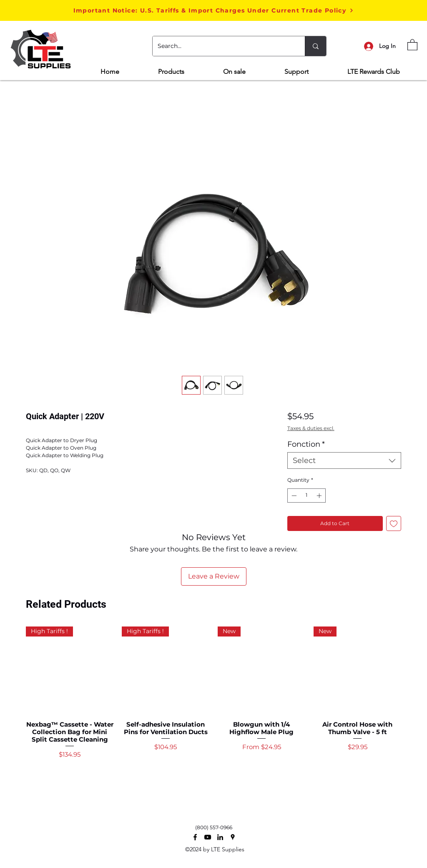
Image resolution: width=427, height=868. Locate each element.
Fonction (306, 444)
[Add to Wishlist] (394, 523)
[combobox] (344, 460)
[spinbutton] (306, 496)
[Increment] (320, 496)
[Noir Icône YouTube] (208, 837)
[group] (213, 709)
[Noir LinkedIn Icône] (220, 837)
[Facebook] (195, 837)
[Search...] (222, 46)
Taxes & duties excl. (311, 428)
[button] (213, 10)
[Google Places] (233, 837)
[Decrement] (293, 496)
